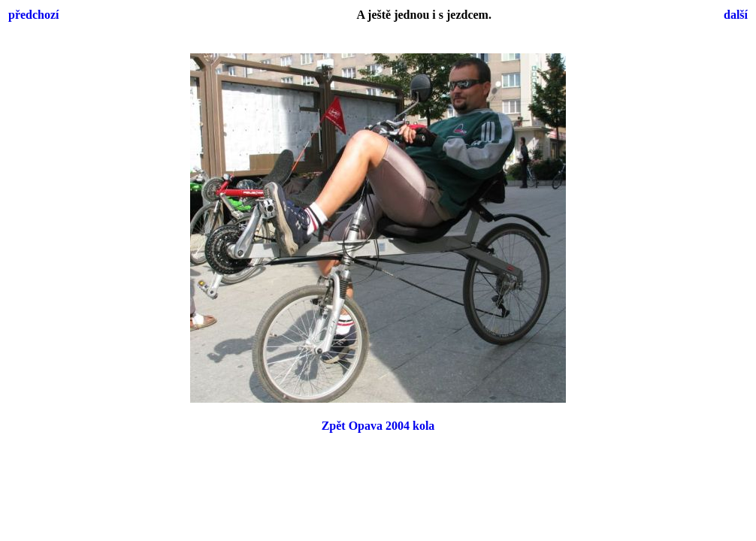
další (736, 15)
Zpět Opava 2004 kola (378, 426)
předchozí (34, 15)
